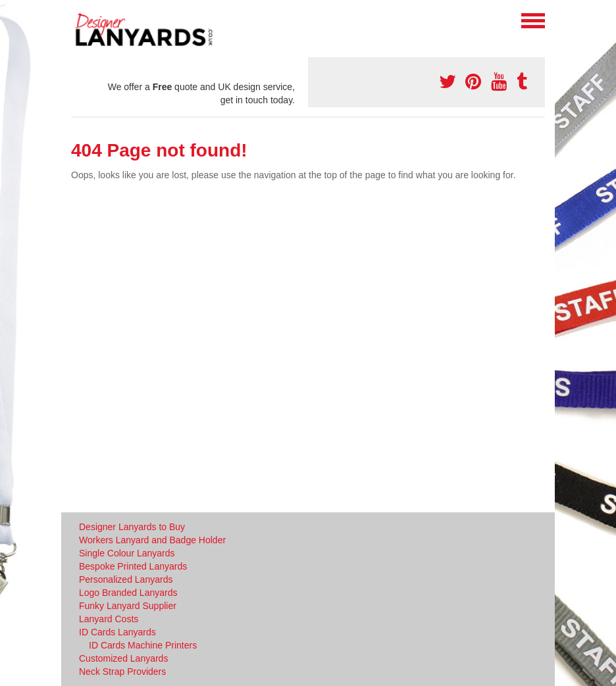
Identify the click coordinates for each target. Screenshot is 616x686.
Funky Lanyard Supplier (128, 606)
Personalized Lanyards (126, 579)
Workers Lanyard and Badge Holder (152, 540)
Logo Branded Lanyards (128, 593)
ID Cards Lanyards (117, 632)
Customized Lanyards (123, 658)
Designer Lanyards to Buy (132, 527)
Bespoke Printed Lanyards (133, 566)
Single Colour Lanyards (127, 553)
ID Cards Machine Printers (143, 645)
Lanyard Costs (109, 619)
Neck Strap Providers (122, 672)
